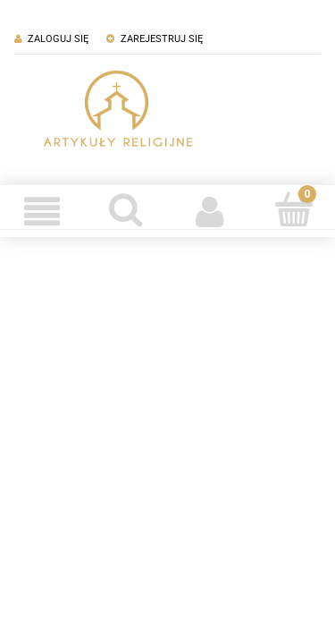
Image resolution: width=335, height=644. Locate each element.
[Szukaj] (126, 209)
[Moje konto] (210, 211)
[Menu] (42, 211)
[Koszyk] (293, 209)
